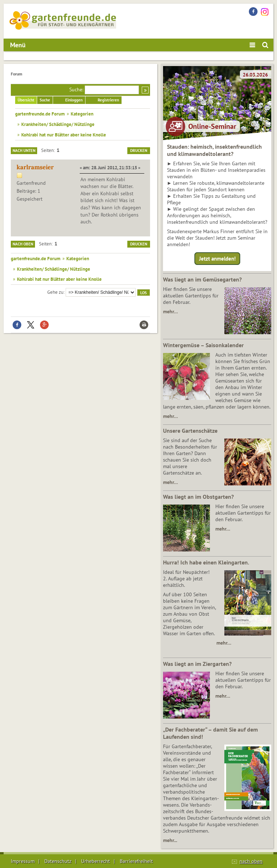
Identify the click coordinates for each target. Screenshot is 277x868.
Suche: (76, 90)
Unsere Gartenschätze (190, 431)
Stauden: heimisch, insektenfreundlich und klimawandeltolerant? (214, 150)
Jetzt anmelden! (217, 259)
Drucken (139, 151)
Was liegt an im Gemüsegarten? (202, 279)
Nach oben (23, 244)
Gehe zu (55, 292)
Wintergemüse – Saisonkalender (203, 345)
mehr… (170, 311)
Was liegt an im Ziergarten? (197, 664)
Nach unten (24, 151)
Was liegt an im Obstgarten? (198, 497)
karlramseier (35, 167)
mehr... (170, 840)
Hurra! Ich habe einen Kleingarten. (206, 562)
